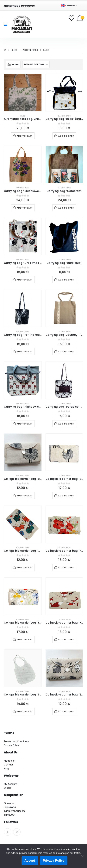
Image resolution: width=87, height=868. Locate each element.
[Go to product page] (23, 93)
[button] (13, 64)
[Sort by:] (36, 64)
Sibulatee (9, 803)
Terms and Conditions (17, 741)
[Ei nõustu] (82, 856)
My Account (11, 784)
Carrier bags (64, 116)
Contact (8, 765)
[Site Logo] (22, 24)
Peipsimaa (10, 807)
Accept (30, 861)
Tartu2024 (10, 815)
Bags (23, 116)
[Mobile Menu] (7, 24)
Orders (8, 788)
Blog (6, 769)
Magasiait (10, 761)
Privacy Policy (11, 745)
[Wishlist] (72, 18)
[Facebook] (8, 832)
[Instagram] (17, 832)
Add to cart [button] (25, 136)
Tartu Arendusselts (15, 811)
